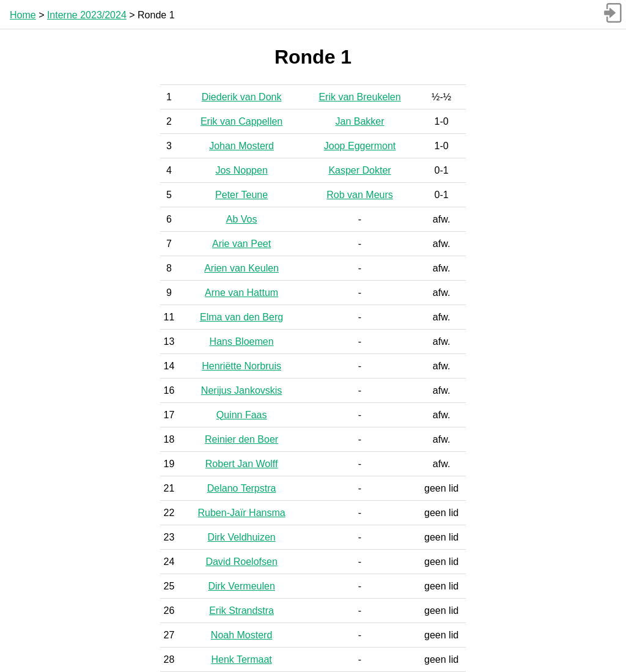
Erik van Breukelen (359, 97)
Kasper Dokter (359, 170)
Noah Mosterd (242, 635)
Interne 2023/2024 (87, 15)
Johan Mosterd (241, 146)
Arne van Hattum (241, 293)
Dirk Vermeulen (241, 586)
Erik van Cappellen (241, 121)
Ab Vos (242, 219)
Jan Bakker (360, 121)
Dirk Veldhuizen (242, 537)
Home (23, 15)
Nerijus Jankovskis (241, 390)
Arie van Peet (241, 244)
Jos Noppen (241, 170)
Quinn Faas (242, 415)
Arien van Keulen (241, 268)
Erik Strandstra (241, 611)
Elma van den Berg (241, 317)
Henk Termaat (241, 659)
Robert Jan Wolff (242, 464)
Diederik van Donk (242, 97)
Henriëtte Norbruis (241, 366)
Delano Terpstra (242, 488)
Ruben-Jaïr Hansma (242, 513)
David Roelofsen (241, 562)
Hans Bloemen (242, 342)
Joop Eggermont (360, 146)
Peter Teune (241, 195)
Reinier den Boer (241, 439)
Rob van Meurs (360, 195)
